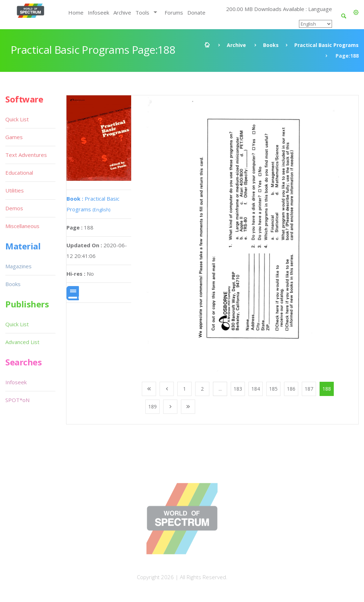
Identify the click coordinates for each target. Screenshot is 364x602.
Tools (142, 12)
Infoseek (98, 12)
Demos (14, 208)
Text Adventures (26, 155)
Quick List (17, 119)
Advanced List (22, 342)
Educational (19, 173)
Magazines (18, 266)
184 (256, 389)
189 (152, 406)
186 (291, 389)
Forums (174, 12)
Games (14, 137)
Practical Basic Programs (326, 45)
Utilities (15, 190)
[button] (356, 12)
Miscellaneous (22, 226)
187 (309, 389)
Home (76, 12)
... (220, 389)
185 (273, 389)
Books (271, 45)
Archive (122, 12)
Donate (196, 12)
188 (327, 389)
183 (238, 389)
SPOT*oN (17, 400)
